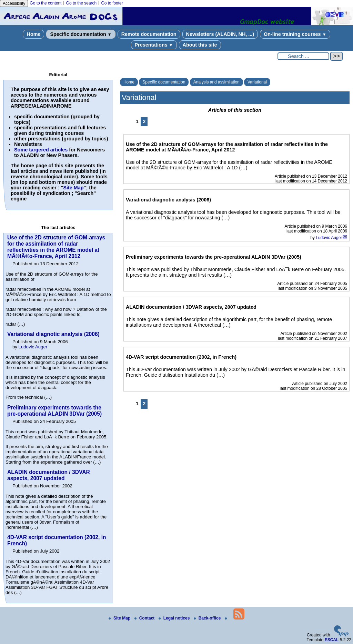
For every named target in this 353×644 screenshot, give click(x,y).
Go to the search (82, 3)
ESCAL (332, 640)
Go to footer (112, 3)
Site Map (73, 188)
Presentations (154, 45)
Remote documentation (149, 34)
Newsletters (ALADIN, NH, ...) (220, 34)
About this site (200, 45)
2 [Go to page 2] (144, 121)
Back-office (208, 618)
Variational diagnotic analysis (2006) (53, 334)
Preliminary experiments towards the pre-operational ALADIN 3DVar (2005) (54, 411)
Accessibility (14, 3)
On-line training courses (295, 34)
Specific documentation (81, 34)
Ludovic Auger (329, 238)
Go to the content (46, 3)
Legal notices (175, 618)
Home (33, 34)
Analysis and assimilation (216, 82)
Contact (145, 618)
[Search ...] (303, 56)
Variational (257, 82)
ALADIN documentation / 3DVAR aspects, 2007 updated (49, 475)
